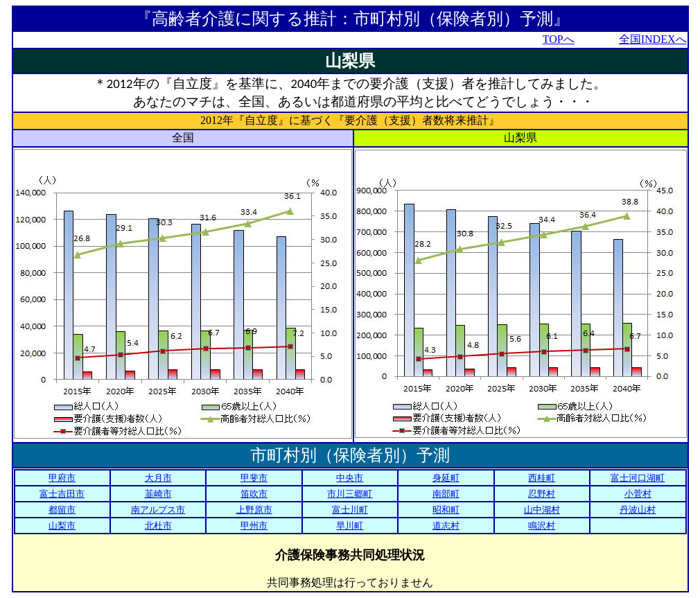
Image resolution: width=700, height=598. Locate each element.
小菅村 (638, 494)
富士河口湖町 (638, 478)
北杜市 (158, 526)
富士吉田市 (62, 494)
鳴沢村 (542, 526)
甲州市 (254, 526)
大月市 (158, 478)
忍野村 (542, 494)
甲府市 (62, 478)
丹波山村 (638, 510)
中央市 (350, 478)
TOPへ (559, 39)
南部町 (446, 494)
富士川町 (350, 510)
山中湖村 (542, 510)
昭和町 (446, 510)
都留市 (62, 510)
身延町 (446, 478)
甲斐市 (254, 478)
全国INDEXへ (653, 39)
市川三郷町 (350, 494)
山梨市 (62, 526)
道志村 (446, 526)
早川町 (350, 526)
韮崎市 (158, 494)
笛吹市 (254, 494)
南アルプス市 (158, 510)
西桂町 (542, 478)
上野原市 (254, 510)
